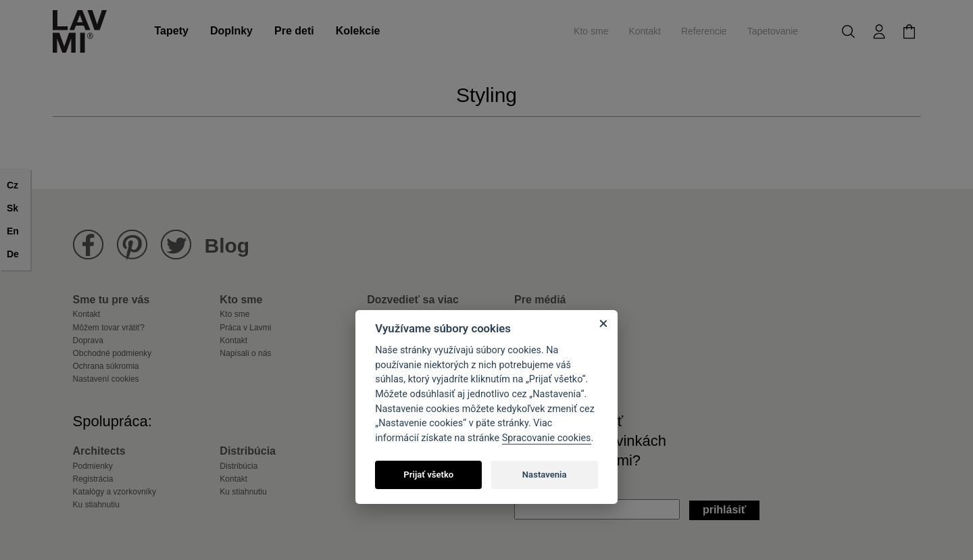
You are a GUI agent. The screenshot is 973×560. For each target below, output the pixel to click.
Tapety (172, 31)
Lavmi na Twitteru (176, 245)
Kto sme (591, 31)
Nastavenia (545, 475)
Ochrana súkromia (106, 366)
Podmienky (93, 466)
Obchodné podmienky (113, 353)
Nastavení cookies (106, 379)
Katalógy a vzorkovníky (115, 492)
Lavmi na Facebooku (88, 245)
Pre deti (294, 31)
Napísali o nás (245, 353)
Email (527, 489)
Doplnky (231, 31)
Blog (227, 246)
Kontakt (644, 31)
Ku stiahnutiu (96, 505)
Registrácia (93, 479)
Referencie (704, 31)
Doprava (88, 340)
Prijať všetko (428, 475)
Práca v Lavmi (245, 328)
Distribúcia (239, 466)
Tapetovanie (773, 31)
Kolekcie (358, 31)
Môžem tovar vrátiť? (109, 328)
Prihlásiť (725, 510)
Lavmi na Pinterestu (132, 245)
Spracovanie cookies (547, 438)
